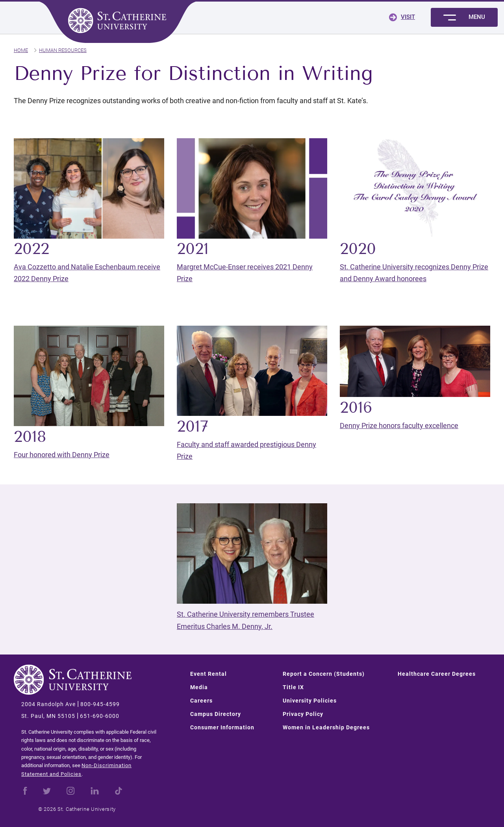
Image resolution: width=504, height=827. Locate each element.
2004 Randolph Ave (48, 704)
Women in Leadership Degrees (326, 727)
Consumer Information (222, 727)
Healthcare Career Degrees (437, 674)
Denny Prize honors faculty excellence (399, 426)
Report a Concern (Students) (324, 674)
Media (199, 687)
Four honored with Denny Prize (62, 455)
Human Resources (63, 50)
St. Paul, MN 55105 (48, 716)
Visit (408, 17)
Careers (201, 701)
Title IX (293, 687)
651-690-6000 (100, 716)
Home (21, 50)
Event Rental (208, 674)
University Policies (310, 701)
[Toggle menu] (464, 17)
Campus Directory (216, 714)
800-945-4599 (100, 704)
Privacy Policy (303, 714)
